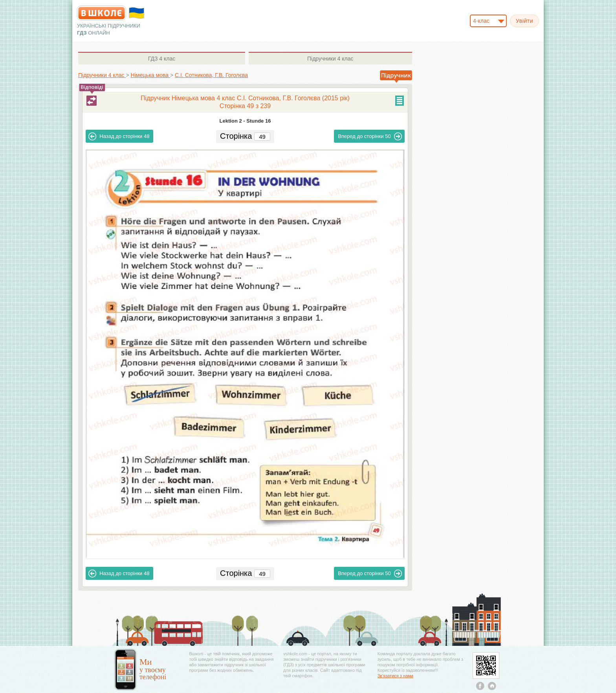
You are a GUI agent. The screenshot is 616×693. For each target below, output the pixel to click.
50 (370, 136)
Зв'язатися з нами (395, 676)
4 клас (162, 59)
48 (119, 136)
